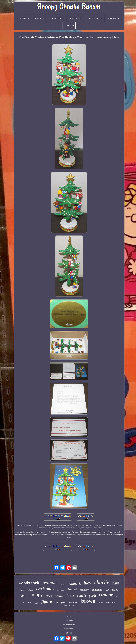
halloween (61, 590)
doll (117, 597)
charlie (102, 582)
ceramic (28, 602)
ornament (73, 602)
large (115, 590)
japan (23, 590)
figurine (59, 596)
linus (70, 595)
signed (31, 590)
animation (69, 606)
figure (47, 601)
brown (88, 601)
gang (63, 584)
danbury (84, 590)
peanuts (50, 583)
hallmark (74, 583)
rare (116, 583)
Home (69, 616)
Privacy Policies (69, 625)
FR (71, 633)
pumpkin (97, 590)
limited (72, 589)
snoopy (36, 595)
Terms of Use (69, 629)
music (101, 603)
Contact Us (69, 621)
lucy (87, 583)
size (57, 603)
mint (22, 596)
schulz (82, 595)
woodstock (29, 583)
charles (110, 602)
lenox (49, 596)
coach (107, 590)
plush (93, 596)
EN (67, 633)
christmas (45, 589)
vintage (106, 595)
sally (37, 603)
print (63, 603)
